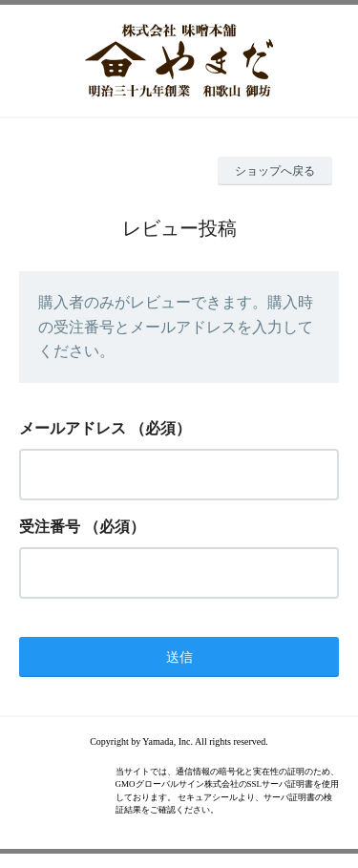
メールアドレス (73, 428)
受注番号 (50, 527)
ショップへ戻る (275, 171)
